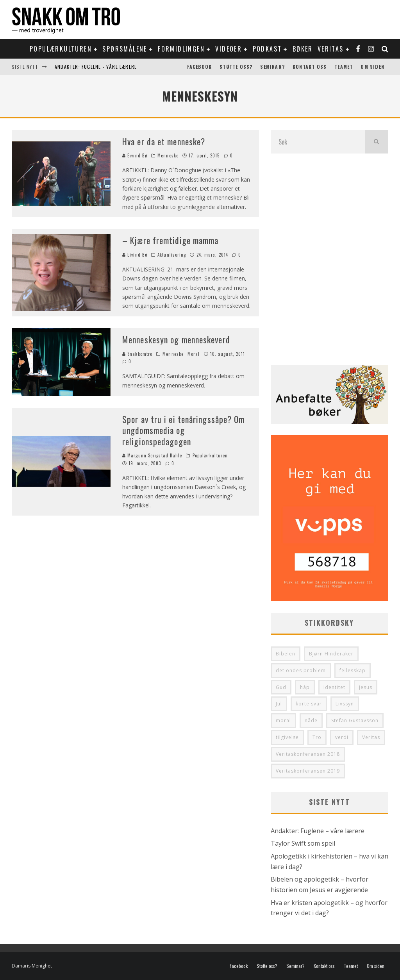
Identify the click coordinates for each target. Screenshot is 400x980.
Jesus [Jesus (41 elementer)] (366, 687)
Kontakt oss (310, 67)
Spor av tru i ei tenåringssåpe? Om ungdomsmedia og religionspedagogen (183, 430)
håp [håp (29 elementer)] (305, 687)
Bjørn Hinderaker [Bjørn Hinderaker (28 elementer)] (331, 654)
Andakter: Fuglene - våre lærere (96, 67)
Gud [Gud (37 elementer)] (281, 687)
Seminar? (272, 67)
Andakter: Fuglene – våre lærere (318, 831)
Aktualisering (172, 255)
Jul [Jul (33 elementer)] (279, 704)
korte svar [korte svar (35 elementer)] (309, 704)
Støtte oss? (236, 67)
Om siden (372, 67)
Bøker (303, 49)
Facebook (200, 67)
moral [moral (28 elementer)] (283, 720)
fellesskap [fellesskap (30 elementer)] (353, 670)
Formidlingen (181, 49)
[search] (377, 142)
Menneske (168, 155)
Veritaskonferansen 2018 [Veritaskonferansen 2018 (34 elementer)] (308, 754)
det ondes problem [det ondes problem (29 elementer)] (301, 670)
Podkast (267, 49)
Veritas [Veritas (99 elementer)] (371, 737)
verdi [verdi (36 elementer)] (342, 737)
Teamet (344, 67)
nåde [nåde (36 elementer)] (311, 720)
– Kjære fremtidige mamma (170, 240)
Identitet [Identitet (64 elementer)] (334, 687)
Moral (194, 354)
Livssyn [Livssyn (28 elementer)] (345, 704)
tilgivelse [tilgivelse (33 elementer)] (287, 737)
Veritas (331, 49)
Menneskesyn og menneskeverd (176, 339)
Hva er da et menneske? (164, 141)
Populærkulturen (61, 49)
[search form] (318, 142)
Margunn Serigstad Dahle (152, 455)
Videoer (229, 49)
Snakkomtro (137, 354)
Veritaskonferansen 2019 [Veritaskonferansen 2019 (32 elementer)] (308, 771)
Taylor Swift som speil (303, 843)
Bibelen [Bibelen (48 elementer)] (286, 654)
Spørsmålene (125, 49)
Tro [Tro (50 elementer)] (317, 737)
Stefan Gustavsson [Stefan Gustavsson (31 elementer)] (355, 720)
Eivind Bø (135, 155)
